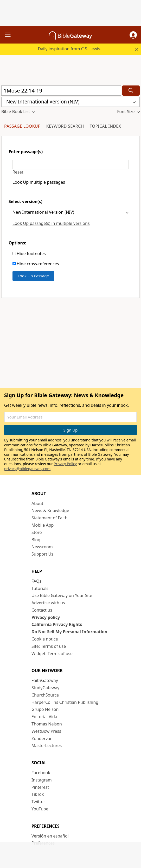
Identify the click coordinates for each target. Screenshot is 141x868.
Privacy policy (46, 617)
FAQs (36, 581)
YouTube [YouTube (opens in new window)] (40, 809)
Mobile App (43, 525)
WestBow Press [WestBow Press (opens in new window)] (46, 731)
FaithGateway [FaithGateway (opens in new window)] (45, 680)
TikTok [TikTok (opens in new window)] (38, 794)
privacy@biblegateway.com (27, 469)
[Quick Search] (61, 91)
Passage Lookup (22, 126)
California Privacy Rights (57, 624)
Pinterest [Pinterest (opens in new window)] (40, 787)
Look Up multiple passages (39, 182)
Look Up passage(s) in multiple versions (51, 223)
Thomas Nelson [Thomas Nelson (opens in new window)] (47, 724)
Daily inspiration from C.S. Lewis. (69, 49)
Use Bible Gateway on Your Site (62, 595)
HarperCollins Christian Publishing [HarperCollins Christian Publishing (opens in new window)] (65, 702)
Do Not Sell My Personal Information (69, 632)
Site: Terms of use (49, 646)
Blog (36, 540)
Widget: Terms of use (52, 654)
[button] (133, 35)
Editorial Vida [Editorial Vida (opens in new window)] (44, 717)
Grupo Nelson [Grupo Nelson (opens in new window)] (45, 709)
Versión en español (50, 836)
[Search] (131, 91)
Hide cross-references (38, 264)
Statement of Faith (50, 518)
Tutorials (40, 588)
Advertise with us (48, 603)
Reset (18, 172)
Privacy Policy (65, 464)
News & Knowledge (50, 510)
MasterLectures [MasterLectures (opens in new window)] (47, 746)
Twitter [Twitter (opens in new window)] (38, 802)
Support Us (42, 554)
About (37, 503)
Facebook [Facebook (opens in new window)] (41, 773)
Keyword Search (65, 126)
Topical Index (105, 126)
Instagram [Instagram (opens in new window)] (42, 780)
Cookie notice (45, 639)
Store (37, 532)
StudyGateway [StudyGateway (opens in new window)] (45, 688)
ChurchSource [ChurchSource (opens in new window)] (45, 695)
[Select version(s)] (70, 213)
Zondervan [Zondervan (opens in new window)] (42, 738)
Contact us (42, 610)
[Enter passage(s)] (70, 165)
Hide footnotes (31, 254)
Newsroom (42, 547)
